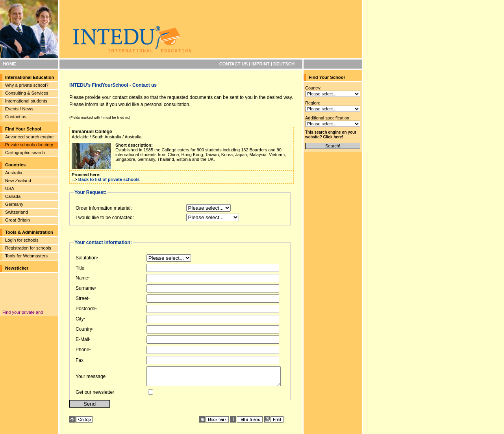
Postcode (85, 309)
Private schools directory (29, 145)
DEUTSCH (284, 64)
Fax (80, 360)
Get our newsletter (95, 396)
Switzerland (17, 212)
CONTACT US (234, 64)
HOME (9, 64)
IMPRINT (261, 64)
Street (82, 298)
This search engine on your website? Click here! (331, 135)
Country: (313, 88)
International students (26, 101)
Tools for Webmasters (26, 256)
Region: (313, 103)
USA (10, 188)
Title (80, 268)
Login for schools (22, 240)
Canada (13, 196)
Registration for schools (28, 248)
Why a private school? (27, 85)
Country (84, 329)
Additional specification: (328, 118)
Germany (14, 204)
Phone (82, 350)
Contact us (16, 117)
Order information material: (104, 208)
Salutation (86, 258)
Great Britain (18, 220)
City (80, 319)
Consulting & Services (27, 93)
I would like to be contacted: (105, 218)
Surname (85, 288)
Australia (14, 173)
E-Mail (82, 339)
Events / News (19, 109)
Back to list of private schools (109, 179)
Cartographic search (25, 153)
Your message (91, 378)
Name (82, 278)
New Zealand (18, 181)
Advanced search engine (29, 137)
